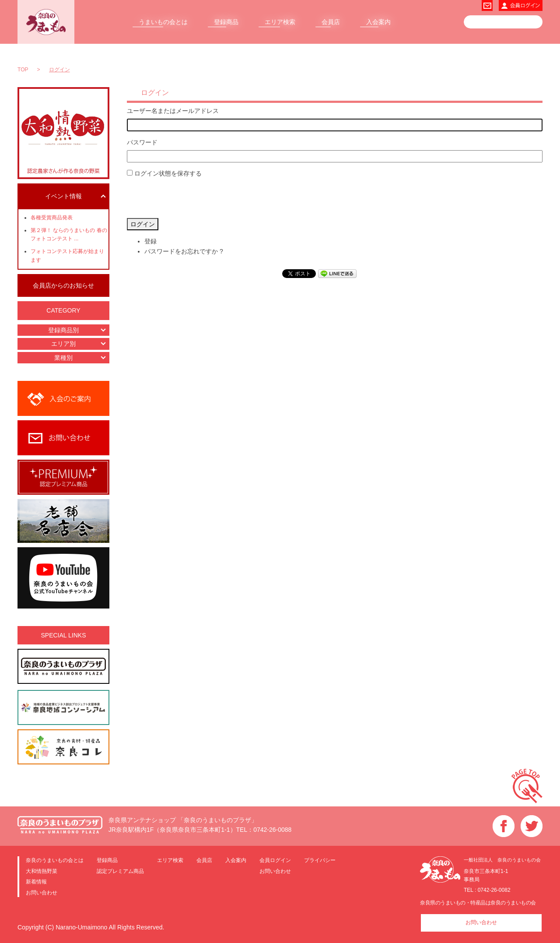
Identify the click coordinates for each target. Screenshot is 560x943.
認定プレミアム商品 (120, 871)
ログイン (143, 224)
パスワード (142, 142)
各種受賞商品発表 (52, 218)
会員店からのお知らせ (63, 285)
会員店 (331, 22)
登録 (150, 241)
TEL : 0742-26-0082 (487, 890)
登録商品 (226, 22)
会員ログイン (275, 860)
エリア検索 (280, 22)
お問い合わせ (42, 892)
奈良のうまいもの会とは (55, 860)
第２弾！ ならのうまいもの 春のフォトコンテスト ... (69, 234)
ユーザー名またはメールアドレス (173, 111)
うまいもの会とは (163, 22)
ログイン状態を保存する (168, 173)
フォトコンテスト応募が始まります (67, 255)
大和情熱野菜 (42, 871)
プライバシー (320, 860)
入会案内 (378, 22)
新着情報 (36, 881)
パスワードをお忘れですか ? (184, 251)
